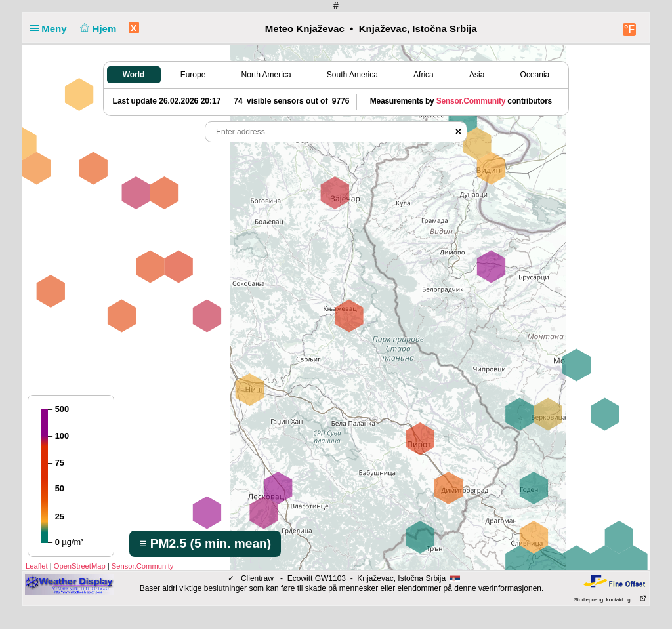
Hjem (97, 29)
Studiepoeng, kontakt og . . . (610, 600)
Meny (51, 29)
